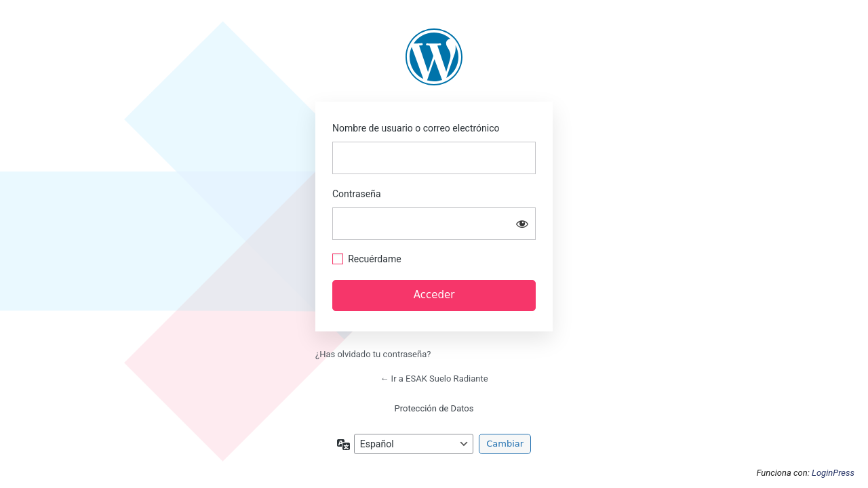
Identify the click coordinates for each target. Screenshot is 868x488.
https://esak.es (434, 57)
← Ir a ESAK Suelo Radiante (434, 379)
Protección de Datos (434, 408)
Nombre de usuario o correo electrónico (416, 128)
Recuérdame (374, 259)
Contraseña (357, 194)
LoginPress (833, 473)
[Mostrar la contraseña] (522, 224)
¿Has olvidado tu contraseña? (373, 354)
